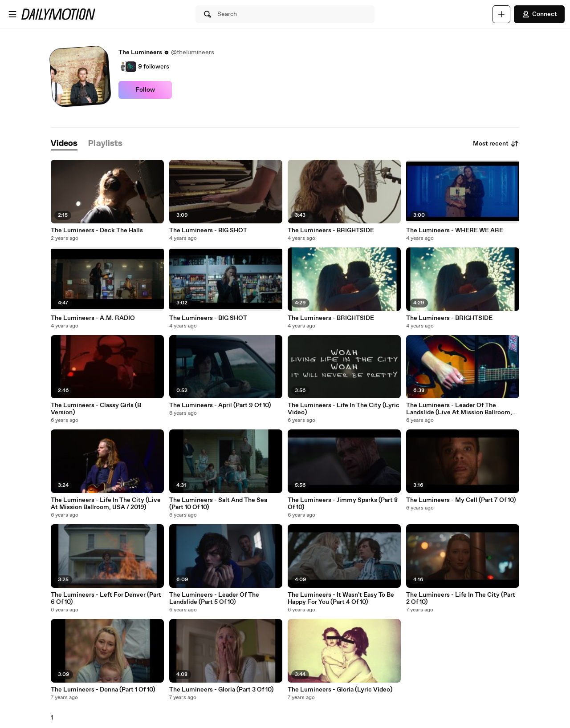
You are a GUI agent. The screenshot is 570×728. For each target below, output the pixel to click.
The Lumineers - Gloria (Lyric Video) (340, 690)
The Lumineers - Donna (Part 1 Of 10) (103, 690)
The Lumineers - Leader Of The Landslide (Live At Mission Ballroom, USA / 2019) (459, 409)
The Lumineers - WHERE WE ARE (455, 231)
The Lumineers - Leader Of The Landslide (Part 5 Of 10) (214, 599)
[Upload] (501, 14)
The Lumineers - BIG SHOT (208, 231)
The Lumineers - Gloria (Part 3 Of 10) (221, 690)
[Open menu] (12, 14)
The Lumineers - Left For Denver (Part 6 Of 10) (106, 599)
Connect (539, 14)
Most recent (496, 144)
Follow (145, 90)
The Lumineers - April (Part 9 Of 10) (220, 405)
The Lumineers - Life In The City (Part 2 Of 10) (461, 599)
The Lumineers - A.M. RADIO (93, 318)
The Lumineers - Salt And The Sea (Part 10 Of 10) (218, 504)
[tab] (64, 144)
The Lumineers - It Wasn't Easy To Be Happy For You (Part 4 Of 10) (341, 599)
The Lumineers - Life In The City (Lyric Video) (344, 409)
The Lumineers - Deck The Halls (97, 231)
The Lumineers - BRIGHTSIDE (331, 231)
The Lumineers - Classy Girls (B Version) (96, 409)
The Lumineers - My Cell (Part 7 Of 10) (461, 500)
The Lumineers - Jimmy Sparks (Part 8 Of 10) (343, 504)
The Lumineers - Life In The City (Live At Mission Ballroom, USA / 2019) (106, 504)
